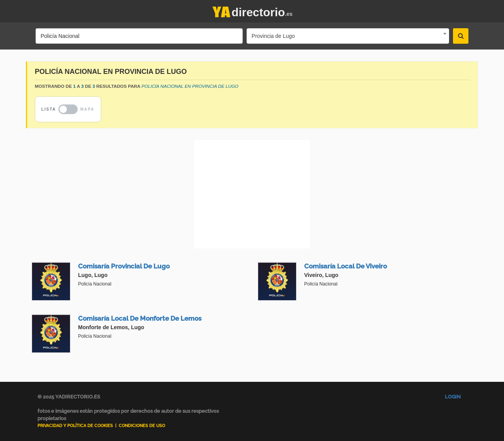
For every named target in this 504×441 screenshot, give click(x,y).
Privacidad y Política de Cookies (75, 426)
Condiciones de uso (142, 426)
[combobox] (348, 36)
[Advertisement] (252, 194)
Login (453, 397)
